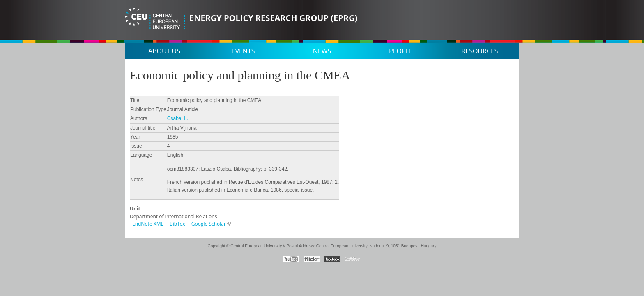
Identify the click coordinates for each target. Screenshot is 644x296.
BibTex (177, 224)
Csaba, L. (178, 118)
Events (243, 51)
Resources (480, 51)
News (322, 51)
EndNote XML (148, 224)
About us (164, 51)
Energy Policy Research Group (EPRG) (273, 18)
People (401, 51)
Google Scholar (209, 224)
